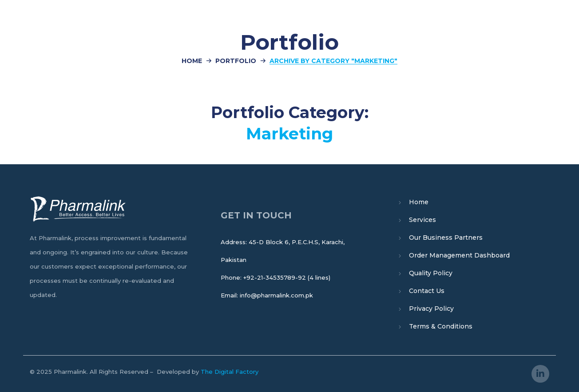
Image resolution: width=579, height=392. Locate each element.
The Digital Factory (230, 372)
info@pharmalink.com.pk (276, 295)
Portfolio (236, 61)
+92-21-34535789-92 (275, 277)
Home (192, 61)
